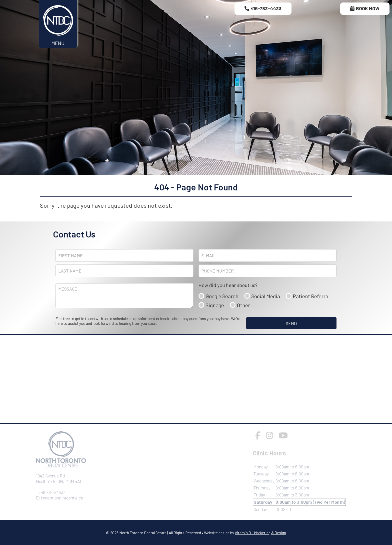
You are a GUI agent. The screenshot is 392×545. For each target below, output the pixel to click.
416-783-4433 (263, 8)
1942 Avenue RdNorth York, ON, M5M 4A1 (59, 478)
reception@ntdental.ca (62, 498)
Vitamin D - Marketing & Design (260, 533)
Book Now (365, 8)
